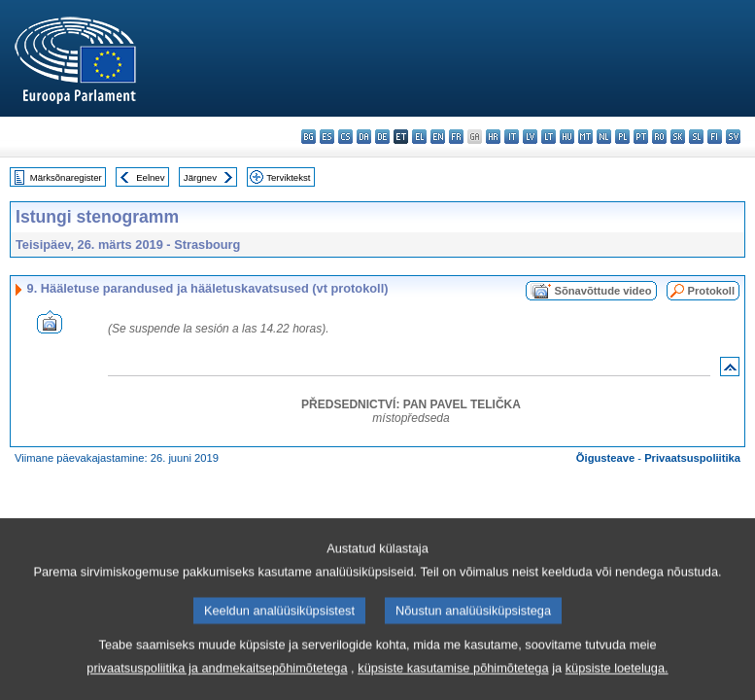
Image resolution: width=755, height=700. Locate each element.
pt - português (641, 137)
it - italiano (512, 137)
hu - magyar (567, 137)
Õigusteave (605, 458)
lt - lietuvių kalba (549, 137)
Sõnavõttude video (602, 291)
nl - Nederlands (604, 137)
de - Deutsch (382, 137)
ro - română (659, 137)
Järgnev (200, 177)
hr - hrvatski (493, 137)
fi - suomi (715, 137)
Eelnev (150, 177)
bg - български (309, 137)
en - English (438, 137)
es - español (327, 137)
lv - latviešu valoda (530, 137)
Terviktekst (288, 177)
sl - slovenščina (696, 137)
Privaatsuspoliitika (692, 458)
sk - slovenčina (678, 137)
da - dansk (364, 137)
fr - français (456, 137)
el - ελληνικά (419, 137)
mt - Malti (585, 137)
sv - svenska (733, 137)
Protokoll (711, 291)
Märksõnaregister (66, 177)
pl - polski (622, 137)
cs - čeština (345, 137)
